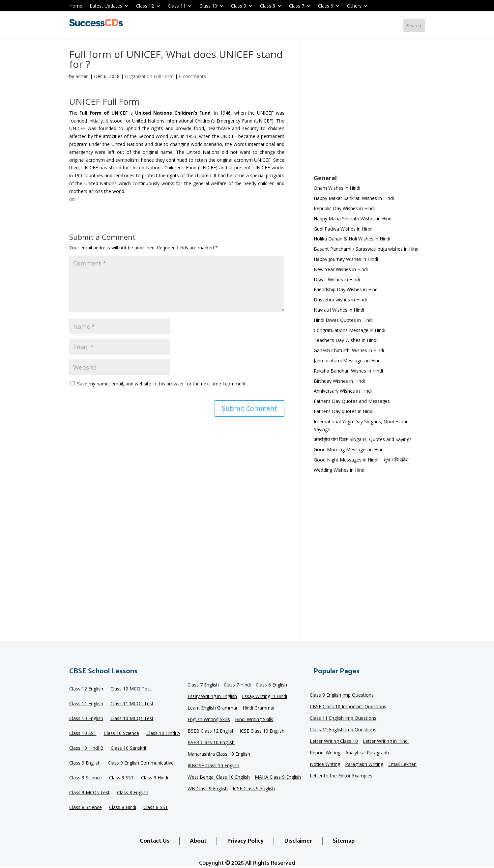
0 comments (192, 76)
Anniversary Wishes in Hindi (343, 391)
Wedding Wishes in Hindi (340, 470)
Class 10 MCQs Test (132, 719)
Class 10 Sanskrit (129, 748)
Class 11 (177, 6)
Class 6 (326, 6)
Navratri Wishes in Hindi (339, 310)
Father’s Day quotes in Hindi (344, 411)
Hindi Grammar (259, 708)
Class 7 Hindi (237, 685)
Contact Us (155, 841)
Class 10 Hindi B (86, 748)
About (198, 841)
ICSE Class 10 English (262, 731)
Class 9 (239, 6)
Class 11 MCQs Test (132, 704)
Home (76, 6)
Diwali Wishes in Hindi (337, 280)
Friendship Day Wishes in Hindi (346, 289)
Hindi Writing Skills (254, 720)
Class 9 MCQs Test (89, 793)
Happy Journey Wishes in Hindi (346, 259)
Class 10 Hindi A (163, 734)
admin (82, 76)
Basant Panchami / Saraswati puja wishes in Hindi (367, 249)
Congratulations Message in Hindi (349, 330)
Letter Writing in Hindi (386, 742)
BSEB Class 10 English (211, 743)
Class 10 (208, 6)
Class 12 (145, 6)
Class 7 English (203, 685)
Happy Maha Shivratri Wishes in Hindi (353, 219)
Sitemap (344, 841)
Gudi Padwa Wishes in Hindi (343, 229)
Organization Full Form (149, 76)
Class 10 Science (121, 734)
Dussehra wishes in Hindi (340, 300)
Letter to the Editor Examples (341, 776)
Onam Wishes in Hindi (337, 188)
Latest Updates (106, 6)
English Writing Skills (209, 720)
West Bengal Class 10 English (219, 777)
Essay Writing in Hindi (264, 697)
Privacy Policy (245, 841)
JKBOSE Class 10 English (213, 766)
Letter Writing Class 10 (334, 742)
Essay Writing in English (212, 697)
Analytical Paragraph (367, 753)
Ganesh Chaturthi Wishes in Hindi (349, 350)
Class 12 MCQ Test (131, 689)
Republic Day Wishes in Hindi (344, 208)
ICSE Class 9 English (254, 789)
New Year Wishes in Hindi (341, 269)
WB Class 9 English (208, 789)
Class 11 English (86, 704)
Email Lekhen (402, 765)
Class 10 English (86, 719)
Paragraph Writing (364, 765)
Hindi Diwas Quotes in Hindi (344, 320)
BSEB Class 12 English (211, 731)
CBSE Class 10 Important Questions (348, 707)
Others (354, 6)
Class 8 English (133, 793)
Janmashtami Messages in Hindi (348, 361)
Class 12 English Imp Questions (343, 730)
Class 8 (268, 6)
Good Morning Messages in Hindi (349, 449)
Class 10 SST (83, 734)
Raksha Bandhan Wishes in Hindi (348, 371)
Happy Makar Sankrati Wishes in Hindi (354, 198)
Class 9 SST (121, 778)
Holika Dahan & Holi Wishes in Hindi (352, 239)
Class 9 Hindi (155, 778)
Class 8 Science (86, 808)
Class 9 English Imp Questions (342, 695)
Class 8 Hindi (123, 808)
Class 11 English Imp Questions (343, 718)
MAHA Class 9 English (278, 777)
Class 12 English (86, 689)
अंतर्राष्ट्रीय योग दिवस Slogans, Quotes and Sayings (363, 439)
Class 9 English (85, 763)
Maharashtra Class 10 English (219, 754)
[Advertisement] (369, 111)
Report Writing (325, 753)
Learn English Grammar (213, 708)
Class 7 (297, 6)
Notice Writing (325, 765)
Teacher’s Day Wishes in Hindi (346, 340)
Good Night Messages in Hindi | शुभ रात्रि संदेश (361, 460)
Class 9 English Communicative (141, 763)
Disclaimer (298, 841)
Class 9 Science (86, 778)
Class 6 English (271, 685)
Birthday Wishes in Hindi (339, 381)
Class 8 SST (156, 808)
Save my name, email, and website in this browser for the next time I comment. (162, 384)
